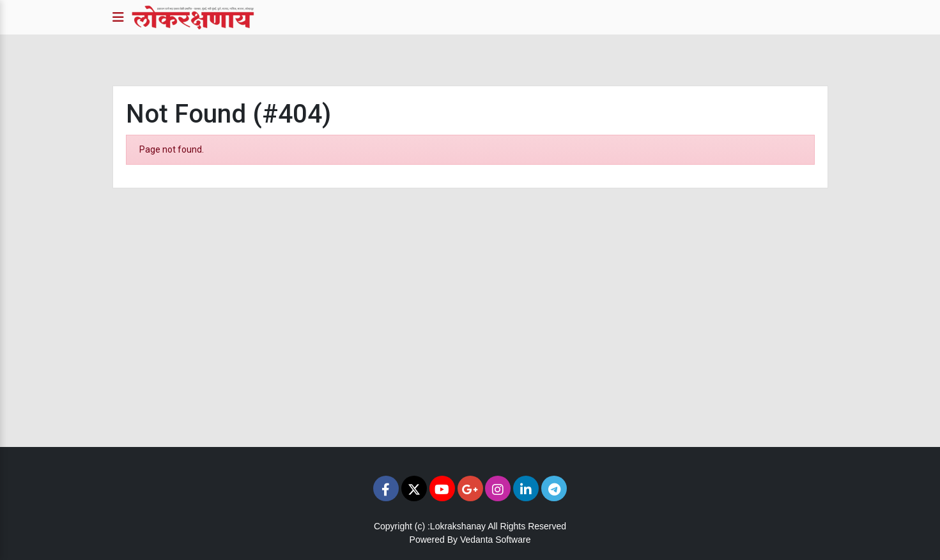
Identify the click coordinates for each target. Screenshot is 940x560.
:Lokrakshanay (457, 526)
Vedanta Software (496, 540)
